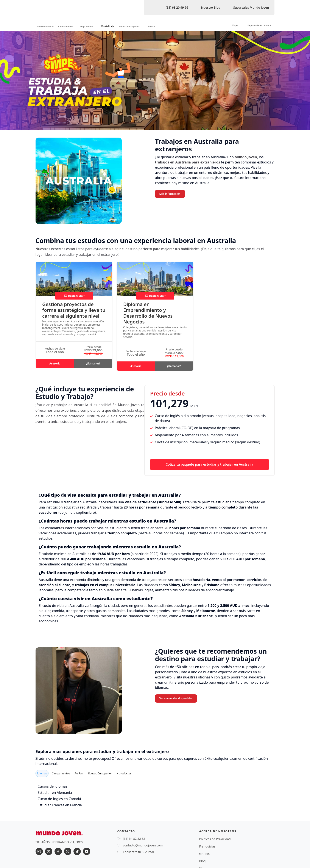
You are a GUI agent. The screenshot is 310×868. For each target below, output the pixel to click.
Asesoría (55, 363)
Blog (203, 861)
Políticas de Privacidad (215, 839)
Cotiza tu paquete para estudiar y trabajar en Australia (209, 464)
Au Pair (79, 773)
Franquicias (207, 846)
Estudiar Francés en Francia (60, 805)
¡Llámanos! (93, 363)
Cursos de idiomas (53, 786)
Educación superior (100, 773)
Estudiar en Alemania (55, 793)
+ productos (124, 773)
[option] (155, 81)
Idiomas (42, 773)
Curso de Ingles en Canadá (59, 799)
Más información (170, 194)
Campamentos (61, 773)
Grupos (204, 854)
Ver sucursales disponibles (176, 698)
